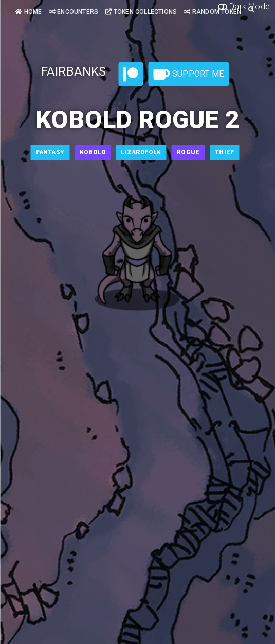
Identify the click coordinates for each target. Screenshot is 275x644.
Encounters (74, 12)
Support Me (189, 75)
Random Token (213, 12)
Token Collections (141, 12)
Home (28, 12)
